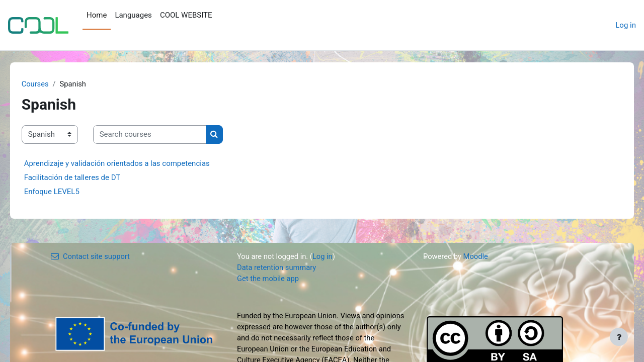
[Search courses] (164, 135)
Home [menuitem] (97, 15)
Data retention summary (277, 268)
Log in (626, 25)
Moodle (476, 256)
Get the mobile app (269, 279)
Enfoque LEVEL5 (66, 192)
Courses (50, 84)
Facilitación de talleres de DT (87, 177)
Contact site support (91, 256)
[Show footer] (619, 337)
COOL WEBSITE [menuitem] (186, 15)
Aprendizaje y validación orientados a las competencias (131, 163)
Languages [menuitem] (133, 15)
